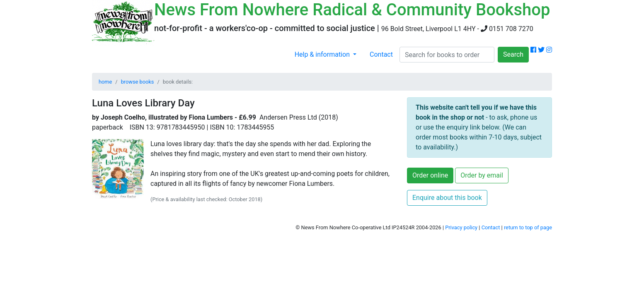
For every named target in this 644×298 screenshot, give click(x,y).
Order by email (482, 175)
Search (513, 54)
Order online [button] (430, 175)
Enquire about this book (447, 198)
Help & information (323, 54)
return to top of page (528, 227)
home (105, 82)
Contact (381, 54)
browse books (138, 82)
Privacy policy (461, 227)
